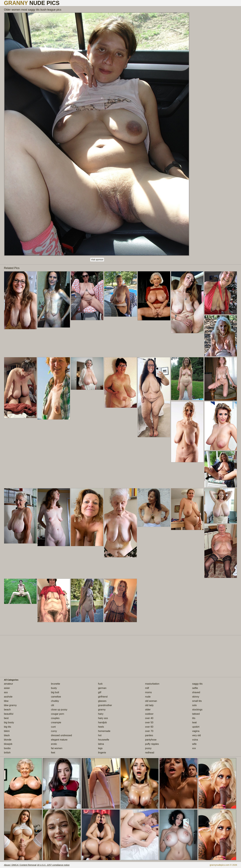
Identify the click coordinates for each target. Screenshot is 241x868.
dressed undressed (61, 735)
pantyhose (151, 740)
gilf (100, 692)
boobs (7, 748)
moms (148, 692)
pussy (148, 748)
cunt (53, 727)
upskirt (196, 727)
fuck (100, 684)
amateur (9, 684)
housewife (104, 740)
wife (194, 744)
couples (55, 718)
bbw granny (10, 705)
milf (147, 688)
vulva (195, 740)
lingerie (102, 753)
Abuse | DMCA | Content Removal (20, 865)
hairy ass (103, 718)
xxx (194, 748)
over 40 (149, 718)
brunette (56, 684)
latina (101, 744)
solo (194, 705)
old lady (149, 705)
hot (100, 735)
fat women (57, 748)
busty (54, 688)
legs (100, 748)
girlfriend (103, 697)
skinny (196, 697)
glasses (102, 701)
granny (102, 710)
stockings (197, 710)
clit (53, 705)
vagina (196, 731)
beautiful (9, 714)
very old (196, 735)
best (6, 718)
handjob (102, 722)
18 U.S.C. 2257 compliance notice (53, 865)
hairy (101, 714)
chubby (55, 701)
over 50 (149, 722)
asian (7, 688)
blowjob (8, 744)
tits (194, 718)
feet (53, 753)
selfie (195, 688)
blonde (8, 740)
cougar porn (58, 714)
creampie (56, 722)
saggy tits (197, 684)
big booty (9, 722)
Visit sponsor (97, 260)
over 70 (149, 731)
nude (148, 697)
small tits (197, 701)
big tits (8, 727)
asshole (8, 697)
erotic (54, 744)
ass (6, 692)
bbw (6, 701)
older (148, 710)
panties (149, 735)
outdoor (149, 714)
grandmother (105, 705)
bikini (7, 731)
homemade (104, 731)
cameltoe (56, 697)
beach (7, 710)
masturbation (152, 684)
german (102, 688)
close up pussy (59, 710)
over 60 (149, 727)
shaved (196, 692)
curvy (54, 731)
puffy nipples (152, 744)
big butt (55, 692)
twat (194, 722)
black (7, 735)
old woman (151, 701)
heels (101, 727)
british (7, 753)
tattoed (196, 714)
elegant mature (59, 740)
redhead (150, 753)
